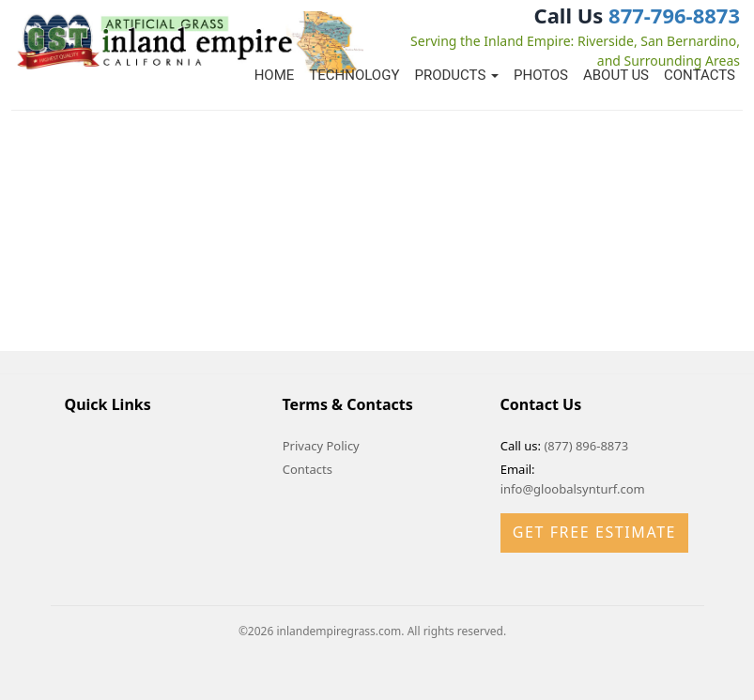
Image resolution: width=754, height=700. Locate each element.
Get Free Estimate (594, 532)
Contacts (700, 75)
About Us (616, 75)
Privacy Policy (321, 446)
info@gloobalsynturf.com (573, 489)
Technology (354, 75)
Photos (541, 75)
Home (275, 75)
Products (456, 75)
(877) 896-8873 (586, 446)
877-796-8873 (674, 15)
